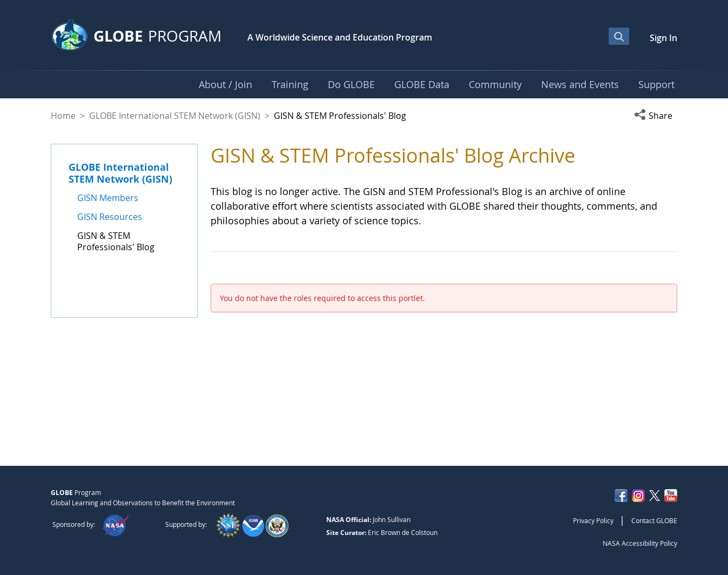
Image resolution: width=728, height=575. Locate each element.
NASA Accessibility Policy (640, 543)
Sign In (663, 38)
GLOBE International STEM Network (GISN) (175, 116)
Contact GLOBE (654, 520)
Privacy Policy (593, 520)
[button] (656, 116)
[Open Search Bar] (619, 36)
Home (63, 116)
